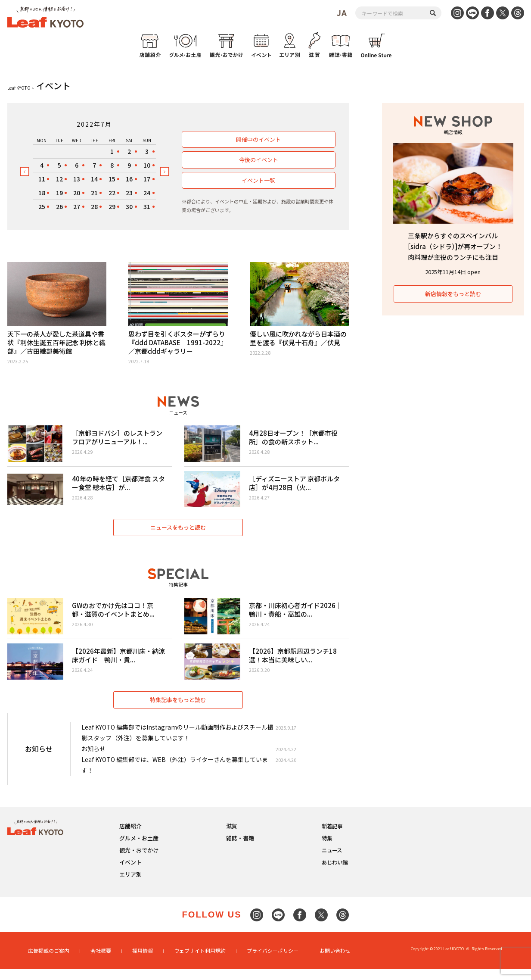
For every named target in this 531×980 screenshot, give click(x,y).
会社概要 (101, 962)
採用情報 (143, 962)
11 (42, 179)
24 (147, 193)
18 (42, 193)
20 (77, 193)
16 (129, 179)
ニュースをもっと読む (178, 533)
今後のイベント (258, 160)
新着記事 (332, 837)
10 (147, 165)
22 (112, 193)
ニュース (332, 861)
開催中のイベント (258, 139)
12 (59, 179)
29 (112, 206)
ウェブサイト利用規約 (200, 962)
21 (94, 193)
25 (42, 206)
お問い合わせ (335, 962)
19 (59, 193)
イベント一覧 (258, 180)
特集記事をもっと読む (178, 711)
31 (147, 206)
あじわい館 (335, 873)
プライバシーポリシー (273, 962)
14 (94, 179)
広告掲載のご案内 (49, 962)
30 (129, 206)
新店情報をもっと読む (453, 294)
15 (112, 179)
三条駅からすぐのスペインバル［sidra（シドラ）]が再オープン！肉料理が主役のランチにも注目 (453, 246)
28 (94, 206)
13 (77, 179)
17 (147, 179)
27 (77, 206)
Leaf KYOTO (19, 88)
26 (59, 206)
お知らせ (93, 760)
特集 (327, 849)
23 (129, 193)
